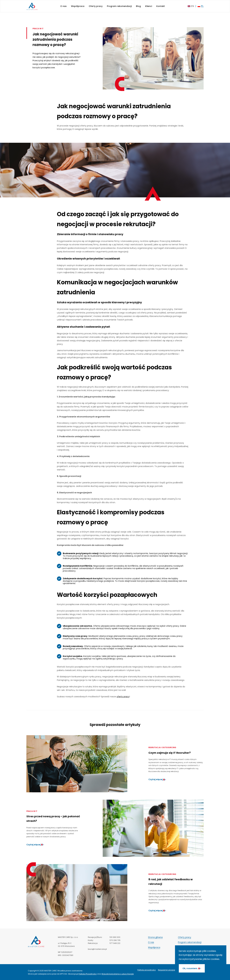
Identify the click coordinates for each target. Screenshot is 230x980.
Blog (138, 6)
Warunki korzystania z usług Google (118, 974)
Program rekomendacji (119, 6)
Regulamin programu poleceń (172, 970)
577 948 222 (115, 943)
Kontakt (161, 6)
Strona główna (155, 937)
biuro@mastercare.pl (97, 949)
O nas (63, 6)
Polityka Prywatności (88, 974)
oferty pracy (123, 697)
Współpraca (78, 6)
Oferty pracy (96, 6)
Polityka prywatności (147, 970)
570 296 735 (115, 940)
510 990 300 (115, 937)
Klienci (149, 6)
